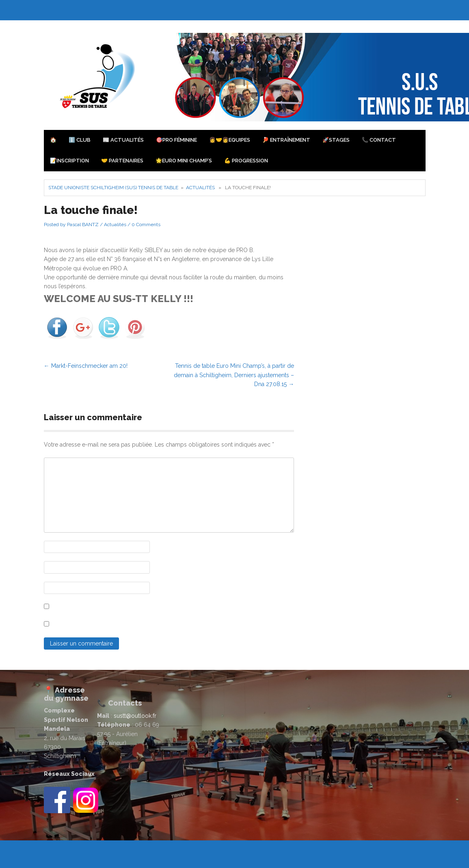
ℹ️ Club (80, 140)
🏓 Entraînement (286, 140)
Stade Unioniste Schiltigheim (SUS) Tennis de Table (113, 188)
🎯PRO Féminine (176, 140)
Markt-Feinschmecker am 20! (86, 366)
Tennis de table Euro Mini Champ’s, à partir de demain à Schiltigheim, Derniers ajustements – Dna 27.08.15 (234, 375)
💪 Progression (246, 161)
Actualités (200, 188)
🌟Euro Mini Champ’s (184, 161)
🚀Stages (336, 140)
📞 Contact (379, 140)
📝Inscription (69, 161)
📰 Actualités (123, 140)
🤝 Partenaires (122, 161)
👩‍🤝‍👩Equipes (230, 140)
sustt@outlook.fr (135, 716)
